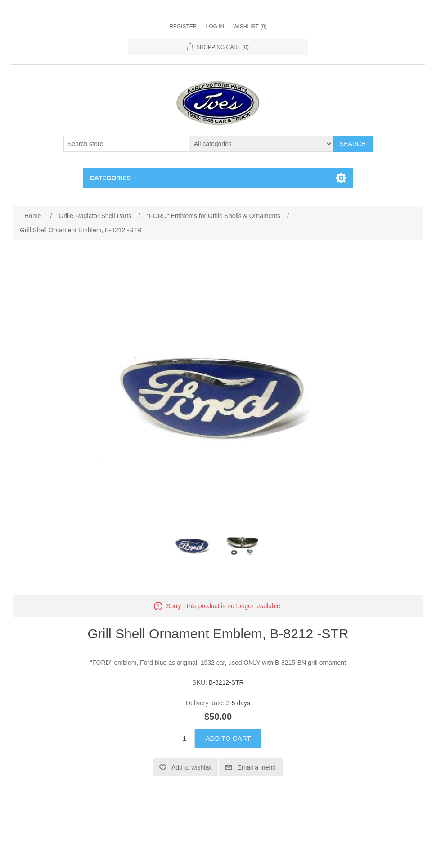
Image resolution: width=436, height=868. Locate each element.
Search (353, 144)
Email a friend (256, 767)
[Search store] (126, 144)
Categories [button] (111, 178)
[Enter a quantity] (185, 738)
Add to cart (228, 738)
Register (183, 27)
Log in (215, 27)
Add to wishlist (191, 767)
